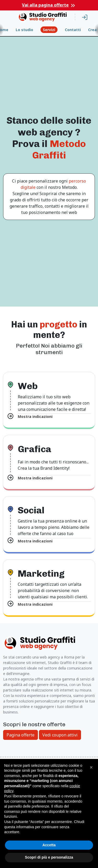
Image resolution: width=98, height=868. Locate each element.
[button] (91, 767)
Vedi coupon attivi (60, 735)
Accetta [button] (49, 845)
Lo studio (24, 30)
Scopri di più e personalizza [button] (49, 857)
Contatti (73, 30)
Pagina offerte (21, 735)
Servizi (49, 30)
